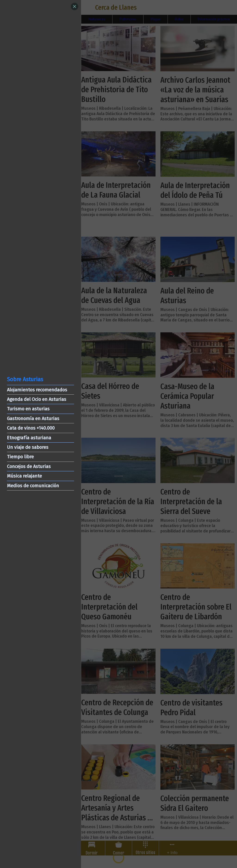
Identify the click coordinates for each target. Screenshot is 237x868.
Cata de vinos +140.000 (31, 428)
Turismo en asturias (28, 409)
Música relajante (24, 476)
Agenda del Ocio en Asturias (37, 399)
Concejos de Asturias (29, 466)
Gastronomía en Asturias (33, 418)
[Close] (75, 6)
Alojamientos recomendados (37, 390)
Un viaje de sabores (28, 447)
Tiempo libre (20, 457)
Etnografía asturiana (29, 438)
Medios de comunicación (33, 486)
